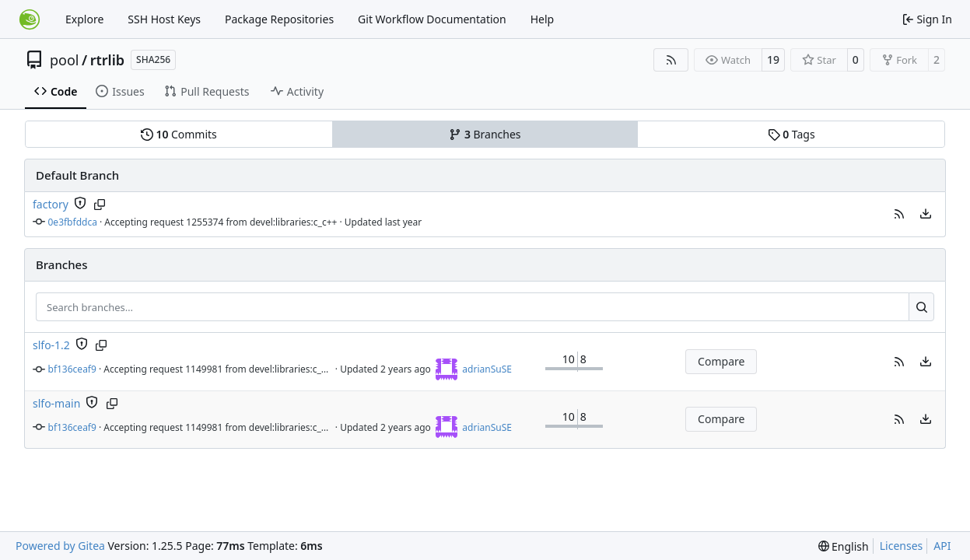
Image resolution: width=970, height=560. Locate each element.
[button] (899, 214)
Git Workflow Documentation (432, 19)
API (942, 546)
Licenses (902, 546)
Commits (179, 134)
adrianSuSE (487, 369)
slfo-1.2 (51, 345)
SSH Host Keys (164, 19)
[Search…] (921, 307)
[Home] (30, 19)
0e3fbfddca (73, 222)
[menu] (926, 214)
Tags (791, 134)
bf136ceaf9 (72, 369)
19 (773, 59)
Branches (485, 134)
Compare (721, 361)
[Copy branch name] (100, 205)
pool (65, 60)
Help (543, 19)
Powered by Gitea (60, 546)
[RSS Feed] (671, 60)
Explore (84, 19)
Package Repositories (279, 19)
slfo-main (56, 403)
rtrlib (107, 60)
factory (51, 204)
